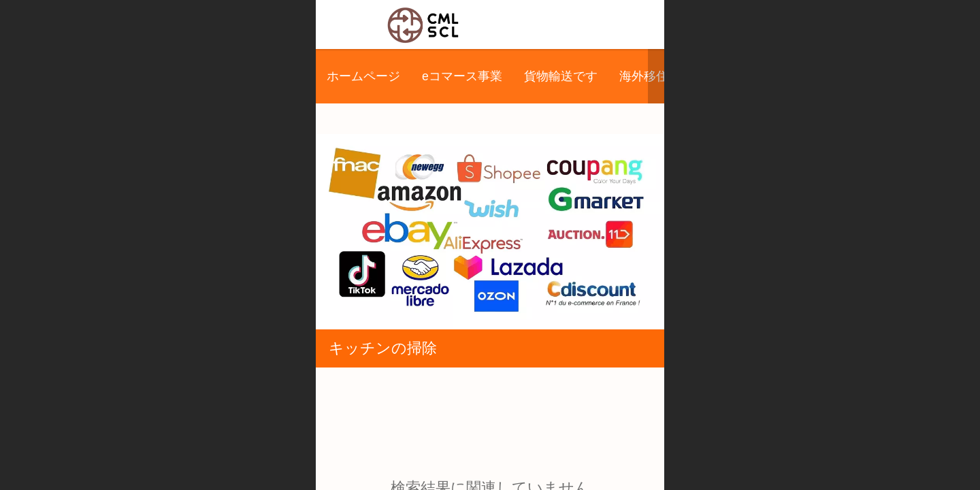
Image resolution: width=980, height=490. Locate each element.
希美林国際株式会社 (536, 24)
